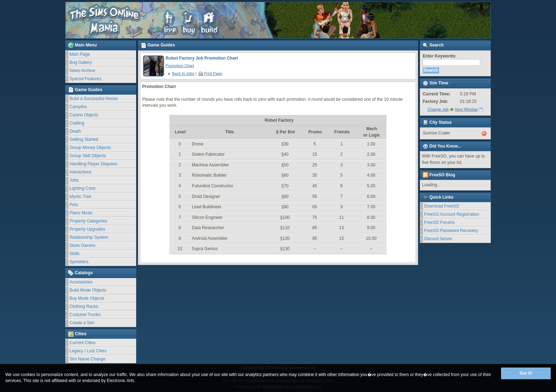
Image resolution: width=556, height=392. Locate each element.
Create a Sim (82, 323)
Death (75, 131)
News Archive (82, 71)
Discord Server (438, 239)
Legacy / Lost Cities (88, 351)
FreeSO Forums (439, 222)
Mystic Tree (80, 197)
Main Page (80, 54)
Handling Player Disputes (93, 164)
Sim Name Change (87, 359)
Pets (74, 205)
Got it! (526, 373)
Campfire (78, 107)
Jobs (74, 180)
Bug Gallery (81, 62)
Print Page (210, 73)
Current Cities (82, 343)
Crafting (77, 123)
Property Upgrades (87, 229)
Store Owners (82, 245)
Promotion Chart (180, 66)
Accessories (81, 282)
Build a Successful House (94, 99)
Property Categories (88, 221)
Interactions (80, 172)
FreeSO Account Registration (452, 214)
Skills (74, 254)
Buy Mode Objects (87, 298)
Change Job (438, 109)
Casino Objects (84, 115)
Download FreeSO (442, 206)
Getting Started (84, 139)
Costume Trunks (85, 315)
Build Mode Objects (88, 290)
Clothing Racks (84, 307)
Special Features (85, 79)
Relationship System (89, 237)
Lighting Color (83, 188)
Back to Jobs (180, 73)
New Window (466, 109)
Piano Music (81, 213)
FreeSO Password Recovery (451, 231)
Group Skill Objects (88, 156)
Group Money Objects (90, 148)
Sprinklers (79, 262)
